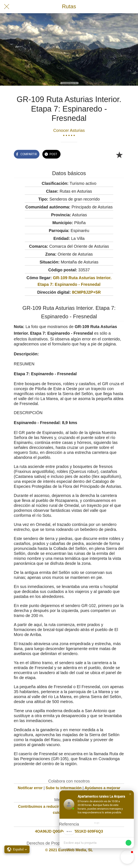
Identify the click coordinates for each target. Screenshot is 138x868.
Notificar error (30, 788)
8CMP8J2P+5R (86, 292)
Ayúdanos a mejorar (102, 788)
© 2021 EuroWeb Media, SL (69, 850)
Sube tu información (64, 788)
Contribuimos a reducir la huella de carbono (57, 807)
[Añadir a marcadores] (119, 155)
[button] (130, 794)
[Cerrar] (7, 7)
